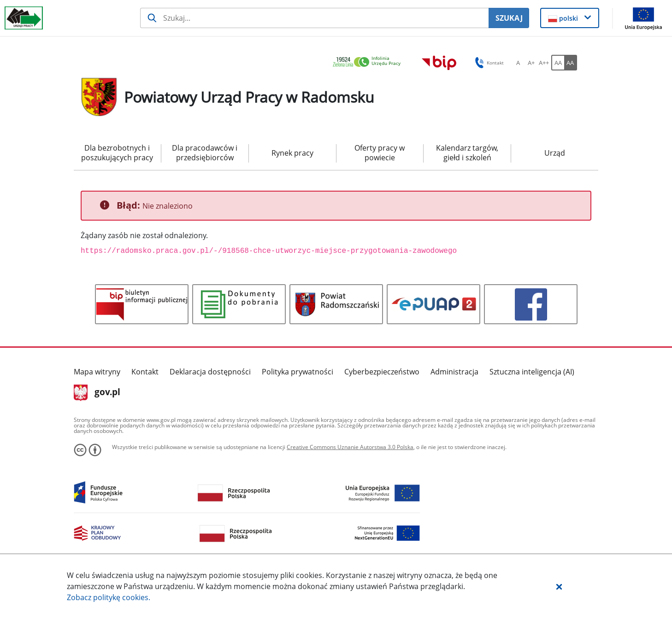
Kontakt (145, 372)
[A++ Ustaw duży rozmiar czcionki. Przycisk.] (544, 63)
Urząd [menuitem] (555, 153)
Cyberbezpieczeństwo (382, 372)
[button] (559, 586)
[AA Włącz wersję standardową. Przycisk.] (558, 63)
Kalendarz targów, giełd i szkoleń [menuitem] (467, 153)
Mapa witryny (97, 372)
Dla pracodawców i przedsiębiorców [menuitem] (205, 153)
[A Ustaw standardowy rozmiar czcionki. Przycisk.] (518, 63)
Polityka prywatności (298, 372)
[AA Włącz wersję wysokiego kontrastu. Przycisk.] (571, 63)
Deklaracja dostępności (210, 372)
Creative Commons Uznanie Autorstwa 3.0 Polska (350, 447)
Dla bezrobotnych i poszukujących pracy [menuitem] (117, 153)
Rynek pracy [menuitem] (292, 153)
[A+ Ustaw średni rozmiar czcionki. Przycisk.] (531, 63)
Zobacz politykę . (109, 597)
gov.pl (97, 393)
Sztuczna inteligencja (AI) (532, 372)
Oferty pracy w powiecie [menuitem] (380, 153)
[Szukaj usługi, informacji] (315, 18)
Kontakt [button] (488, 63)
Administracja (454, 372)
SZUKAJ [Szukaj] (509, 18)
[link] (369, 62)
